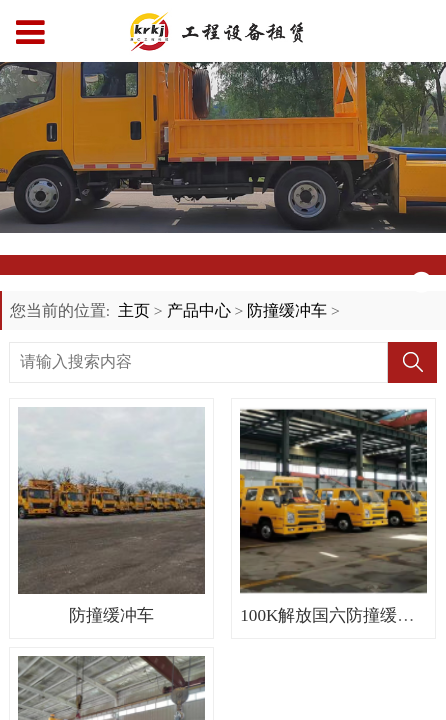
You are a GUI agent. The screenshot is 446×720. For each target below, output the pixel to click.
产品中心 (199, 310)
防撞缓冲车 (287, 310)
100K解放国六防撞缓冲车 (335, 615)
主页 (134, 310)
